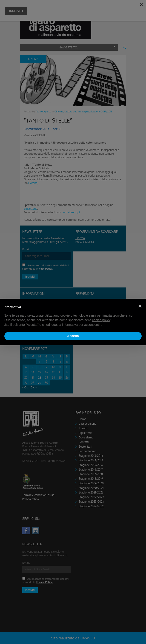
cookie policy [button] (101, 320)
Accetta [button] (73, 336)
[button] (140, 306)
